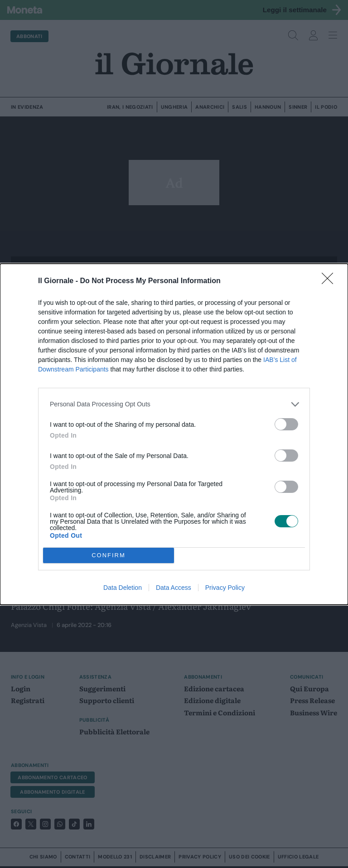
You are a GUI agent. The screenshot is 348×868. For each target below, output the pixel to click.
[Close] (330, 281)
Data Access (174, 588)
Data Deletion (123, 588)
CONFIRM (109, 555)
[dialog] (174, 434)
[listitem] (174, 404)
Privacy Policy (225, 588)
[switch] (286, 424)
